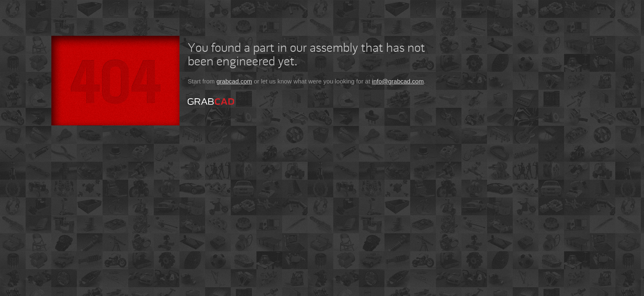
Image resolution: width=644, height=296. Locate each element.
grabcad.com (234, 81)
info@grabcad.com (398, 81)
